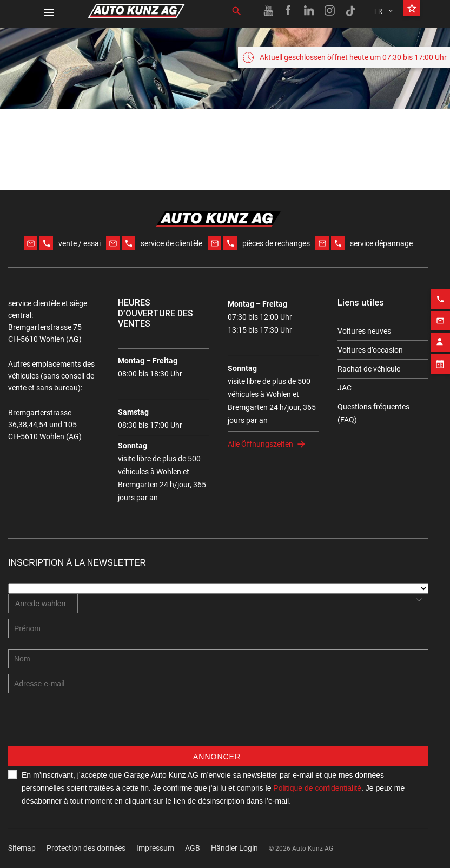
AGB (193, 848)
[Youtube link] (268, 11)
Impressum (155, 848)
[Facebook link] (289, 11)
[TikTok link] (350, 11)
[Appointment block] (440, 357)
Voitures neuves (364, 331)
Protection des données (86, 848)
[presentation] (90, 725)
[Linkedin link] (309, 11)
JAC (345, 388)
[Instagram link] (330, 11)
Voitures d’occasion (370, 350)
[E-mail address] (218, 684)
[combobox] (43, 604)
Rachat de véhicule (369, 369)
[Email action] (440, 314)
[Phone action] (440, 292)
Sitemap (22, 848)
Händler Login (234, 848)
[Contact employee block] (440, 335)
